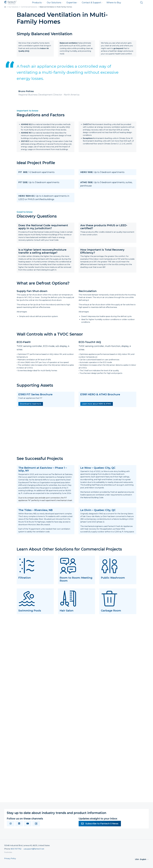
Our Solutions (55, 3)
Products (38, 3)
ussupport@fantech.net (34, 849)
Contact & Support (92, 3)
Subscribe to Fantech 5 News (100, 824)
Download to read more (31, 404)
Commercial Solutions (29, 7)
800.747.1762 (16, 849)
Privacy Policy (10, 859)
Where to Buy (114, 3)
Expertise (72, 3)
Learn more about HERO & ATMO (97, 404)
